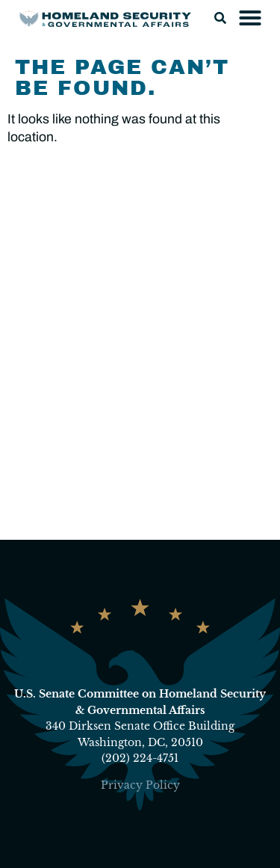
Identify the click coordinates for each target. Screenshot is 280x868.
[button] (220, 18)
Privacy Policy (140, 785)
